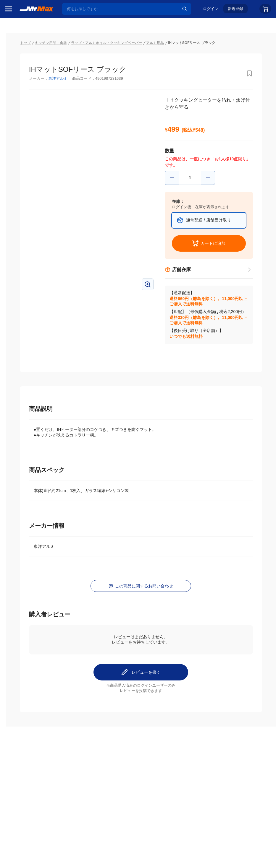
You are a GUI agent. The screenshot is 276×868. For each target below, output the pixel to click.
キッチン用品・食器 (96, 31)
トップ (71, 31)
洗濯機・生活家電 (24, 365)
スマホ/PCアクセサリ (26, 403)
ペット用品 (17, 415)
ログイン (211, 11)
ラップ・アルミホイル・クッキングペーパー (152, 31)
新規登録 (235, 11)
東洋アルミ (103, 67)
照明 (11, 390)
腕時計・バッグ (22, 440)
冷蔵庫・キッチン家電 (26, 341)
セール (13, 60)
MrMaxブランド (22, 82)
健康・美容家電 (22, 378)
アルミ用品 (200, 31)
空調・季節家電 (22, 353)
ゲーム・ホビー (22, 465)
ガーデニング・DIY (25, 477)
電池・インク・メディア (26, 452)
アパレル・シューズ (26, 427)
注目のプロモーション (28, 71)
